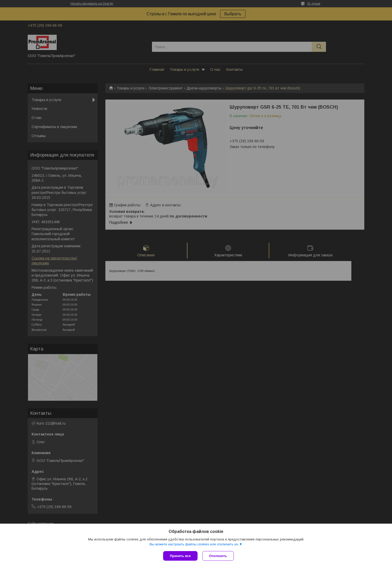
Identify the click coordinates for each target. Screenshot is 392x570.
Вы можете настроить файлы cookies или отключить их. (194, 544)
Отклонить (218, 556)
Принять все (180, 556)
